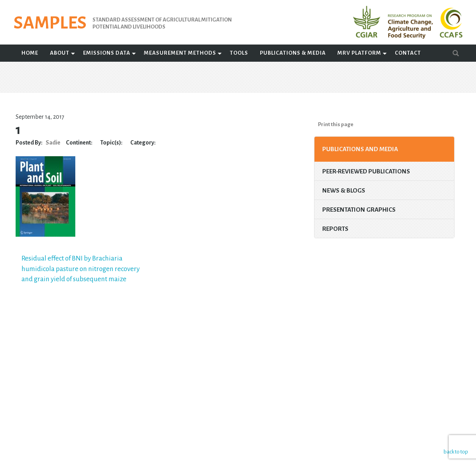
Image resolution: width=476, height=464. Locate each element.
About (60, 53)
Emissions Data (107, 53)
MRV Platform (359, 53)
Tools (239, 53)
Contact (408, 53)
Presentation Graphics (359, 210)
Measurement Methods (180, 53)
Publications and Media (360, 149)
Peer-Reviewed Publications (366, 171)
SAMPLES (50, 23)
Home (30, 53)
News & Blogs (344, 190)
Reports (335, 229)
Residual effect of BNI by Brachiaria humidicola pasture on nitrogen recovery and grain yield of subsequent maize (81, 269)
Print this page (336, 124)
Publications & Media (293, 53)
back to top (454, 451)
